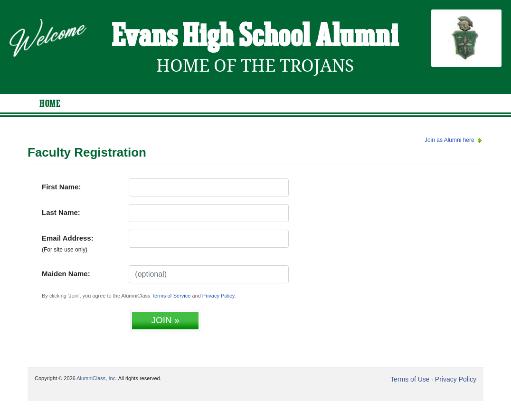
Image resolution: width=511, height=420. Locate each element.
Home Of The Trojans (255, 66)
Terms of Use (410, 379)
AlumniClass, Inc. (97, 378)
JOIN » (165, 320)
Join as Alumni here (454, 140)
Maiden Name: (66, 274)
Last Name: (61, 212)
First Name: (62, 187)
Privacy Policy (218, 296)
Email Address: (68, 243)
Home (50, 104)
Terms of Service (171, 296)
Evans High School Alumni (255, 37)
